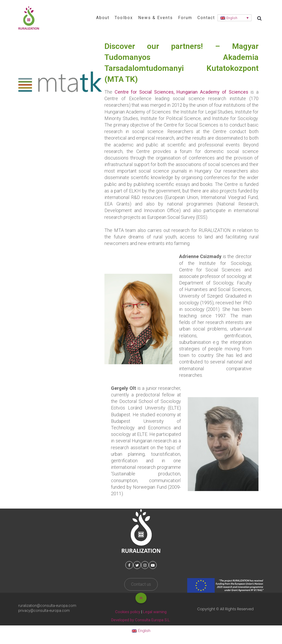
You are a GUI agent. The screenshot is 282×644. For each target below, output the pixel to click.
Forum (185, 18)
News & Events (155, 18)
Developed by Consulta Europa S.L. (141, 620)
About (103, 18)
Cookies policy (128, 612)
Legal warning (155, 612)
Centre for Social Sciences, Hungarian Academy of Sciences (181, 92)
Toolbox (124, 18)
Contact (206, 18)
